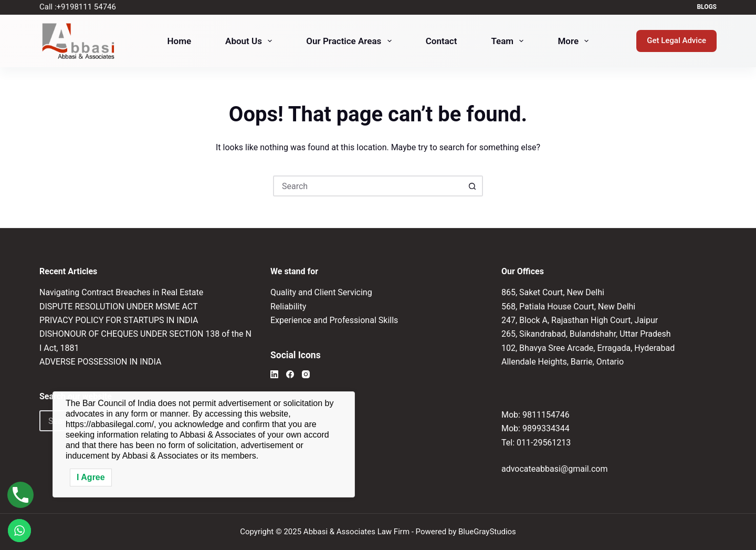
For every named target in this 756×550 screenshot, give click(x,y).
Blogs (707, 7)
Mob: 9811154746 (535, 415)
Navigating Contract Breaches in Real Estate (121, 292)
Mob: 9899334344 (535, 428)
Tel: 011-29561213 (536, 443)
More (575, 41)
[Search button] (472, 186)
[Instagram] (306, 374)
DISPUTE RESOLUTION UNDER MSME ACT (119, 307)
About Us (251, 41)
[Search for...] (367, 186)
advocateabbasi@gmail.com (554, 469)
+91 (86, 7)
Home (180, 41)
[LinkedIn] (274, 374)
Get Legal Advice (676, 40)
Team (509, 41)
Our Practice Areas (351, 41)
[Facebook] (290, 374)
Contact (442, 41)
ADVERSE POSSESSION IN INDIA (100, 362)
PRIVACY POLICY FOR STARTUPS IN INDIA (119, 320)
